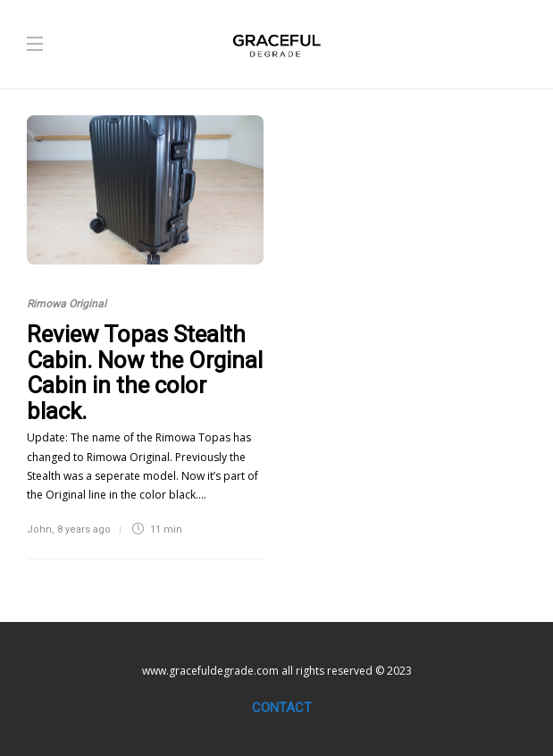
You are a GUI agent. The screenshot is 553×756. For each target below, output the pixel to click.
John (39, 529)
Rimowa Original (67, 304)
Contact (282, 708)
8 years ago (84, 529)
